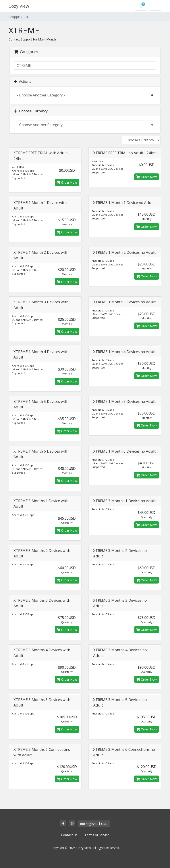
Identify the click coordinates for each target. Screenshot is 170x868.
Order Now (67, 182)
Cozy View (19, 6)
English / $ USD (94, 824)
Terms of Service (97, 835)
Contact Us (69, 835)
